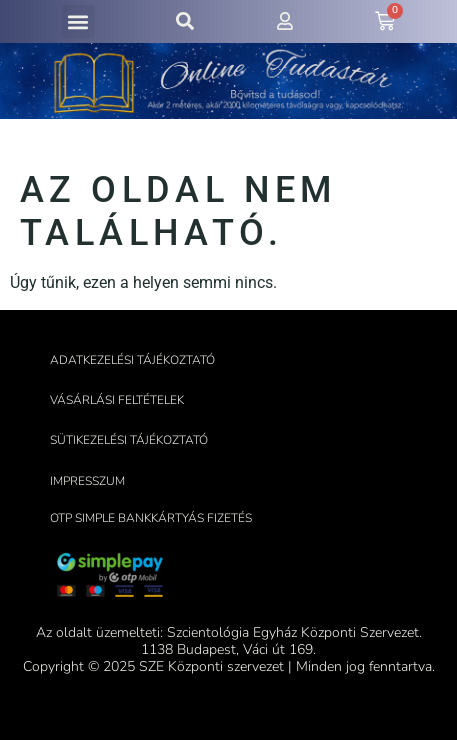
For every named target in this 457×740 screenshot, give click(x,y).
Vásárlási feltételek (117, 400)
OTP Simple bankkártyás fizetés (151, 518)
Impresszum (87, 481)
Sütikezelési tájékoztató (129, 440)
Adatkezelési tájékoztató (132, 360)
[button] (78, 21)
